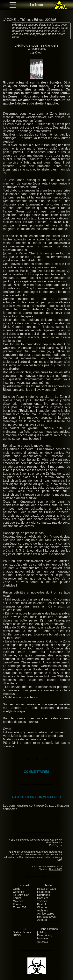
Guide (17, 889)
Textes (49, 885)
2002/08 (51, 20)
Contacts (18, 892)
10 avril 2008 (56, 869)
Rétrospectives (46, 917)
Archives (43, 910)
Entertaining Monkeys (45, 937)
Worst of (42, 907)
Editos (38, 20)
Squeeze (43, 942)
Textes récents (22, 932)
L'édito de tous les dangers (36, 45)
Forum (17, 898)
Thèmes (26, 20)
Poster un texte (47, 889)
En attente (44, 892)
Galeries (18, 901)
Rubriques (44, 895)
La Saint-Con (21, 895)
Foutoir (17, 904)
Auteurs (42, 920)
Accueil (24, 885)
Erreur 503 (19, 907)
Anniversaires (46, 914)
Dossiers (43, 898)
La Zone (37, 5)
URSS (17, 935)
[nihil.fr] (42, 932)
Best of (42, 904)
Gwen (39, 53)
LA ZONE (9, 20)
